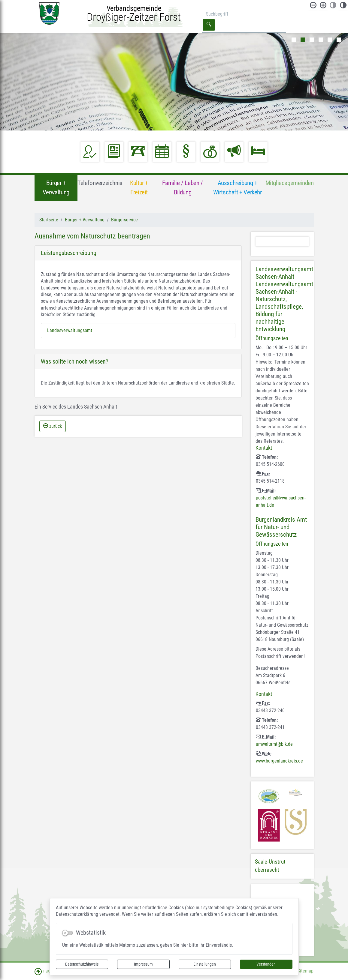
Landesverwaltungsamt (70, 330)
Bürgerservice (124, 220)
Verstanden (266, 964)
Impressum (143, 964)
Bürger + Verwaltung (85, 220)
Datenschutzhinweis (82, 964)
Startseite (49, 220)
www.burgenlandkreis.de (279, 761)
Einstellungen (205, 964)
